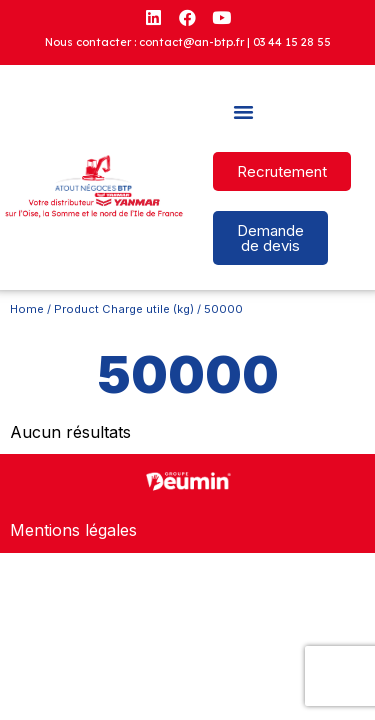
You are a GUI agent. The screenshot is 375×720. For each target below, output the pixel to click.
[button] (244, 112)
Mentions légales (73, 530)
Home (27, 309)
